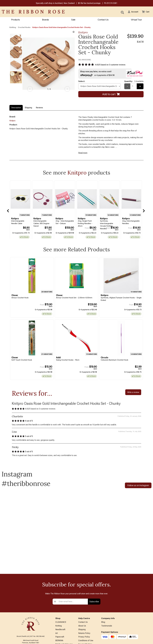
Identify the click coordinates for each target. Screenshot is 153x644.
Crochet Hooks (24, 28)
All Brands (60, 629)
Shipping (28, 108)
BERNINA (59, 610)
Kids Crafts (60, 622)
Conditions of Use (86, 610)
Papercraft (60, 606)
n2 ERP (142, 640)
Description (16, 108)
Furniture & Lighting (63, 618)
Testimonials (107, 594)
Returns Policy (84, 602)
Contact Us (103, 20)
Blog (103, 590)
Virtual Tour (83, 631)
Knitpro (83, 33)
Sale (73, 20)
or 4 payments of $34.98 (99, 76)
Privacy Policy (84, 606)
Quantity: (134, 82)
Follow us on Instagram (138, 490)
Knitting (13, 28)
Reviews (39, 108)
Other (58, 626)
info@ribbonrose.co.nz (31, 615)
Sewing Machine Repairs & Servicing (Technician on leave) (87, 617)
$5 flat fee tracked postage (89, 3)
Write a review (133, 396)
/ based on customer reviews (112, 65)
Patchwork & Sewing (64, 614)
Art (57, 602)
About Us (82, 594)
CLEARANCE (61, 590)
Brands (46, 20)
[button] (132, 12)
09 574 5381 (112, 3)
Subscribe (94, 569)
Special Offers (61, 633)
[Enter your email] (73, 569)
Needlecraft (60, 598)
